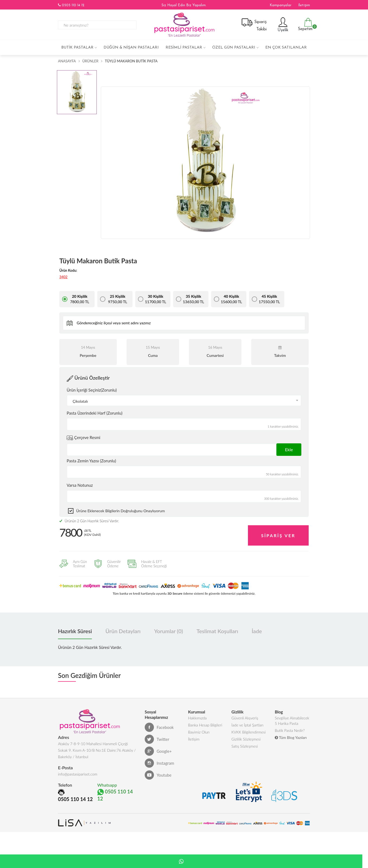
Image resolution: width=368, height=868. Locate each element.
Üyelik (282, 25)
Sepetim (304, 25)
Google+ (158, 747)
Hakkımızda (197, 715)
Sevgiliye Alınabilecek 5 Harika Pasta (292, 718)
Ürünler (90, 61)
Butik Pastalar (77, 48)
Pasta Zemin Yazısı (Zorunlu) (91, 461)
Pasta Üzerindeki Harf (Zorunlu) (95, 413)
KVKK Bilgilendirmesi (248, 731)
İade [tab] (257, 627)
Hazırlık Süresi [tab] (75, 627)
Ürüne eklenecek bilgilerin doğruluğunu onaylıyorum (120, 511)
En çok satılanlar (286, 48)
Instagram (159, 759)
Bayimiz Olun (199, 731)
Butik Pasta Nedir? (290, 729)
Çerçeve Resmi (83, 438)
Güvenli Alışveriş (245, 715)
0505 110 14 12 (71, 5)
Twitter (157, 735)
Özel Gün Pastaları (234, 48)
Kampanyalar (281, 5)
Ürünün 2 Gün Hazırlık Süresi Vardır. (89, 521)
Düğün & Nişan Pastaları (131, 48)
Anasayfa (67, 61)
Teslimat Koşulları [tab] (217, 627)
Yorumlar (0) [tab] (169, 627)
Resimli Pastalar (184, 48)
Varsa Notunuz (80, 485)
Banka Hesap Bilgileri (205, 723)
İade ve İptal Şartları (247, 723)
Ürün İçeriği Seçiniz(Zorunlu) (92, 390)
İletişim (304, 5)
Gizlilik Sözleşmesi (246, 739)
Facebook (159, 723)
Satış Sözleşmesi (245, 747)
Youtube (158, 771)
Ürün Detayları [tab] (123, 627)
